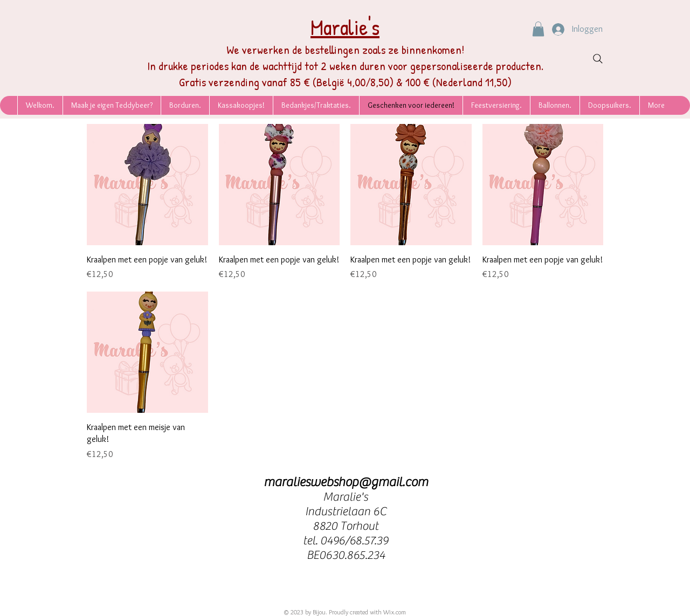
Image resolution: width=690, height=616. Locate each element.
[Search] (598, 59)
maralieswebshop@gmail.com (346, 482)
